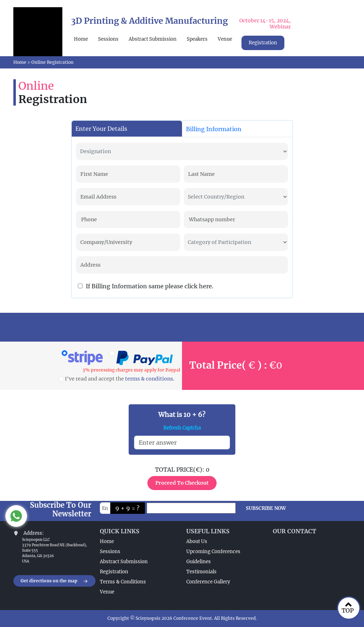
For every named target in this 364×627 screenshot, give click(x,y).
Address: (34, 533)
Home (81, 39)
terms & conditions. (150, 379)
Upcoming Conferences (213, 552)
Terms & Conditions (123, 582)
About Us (197, 541)
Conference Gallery (208, 582)
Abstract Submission (153, 39)
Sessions (108, 39)
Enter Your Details (101, 129)
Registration (263, 43)
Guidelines (199, 562)
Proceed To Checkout (182, 483)
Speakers (197, 39)
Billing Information (214, 129)
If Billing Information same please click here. (146, 286)
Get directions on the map (54, 581)
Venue (225, 39)
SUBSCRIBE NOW (266, 508)
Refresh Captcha (182, 428)
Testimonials (201, 572)
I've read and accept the (117, 379)
